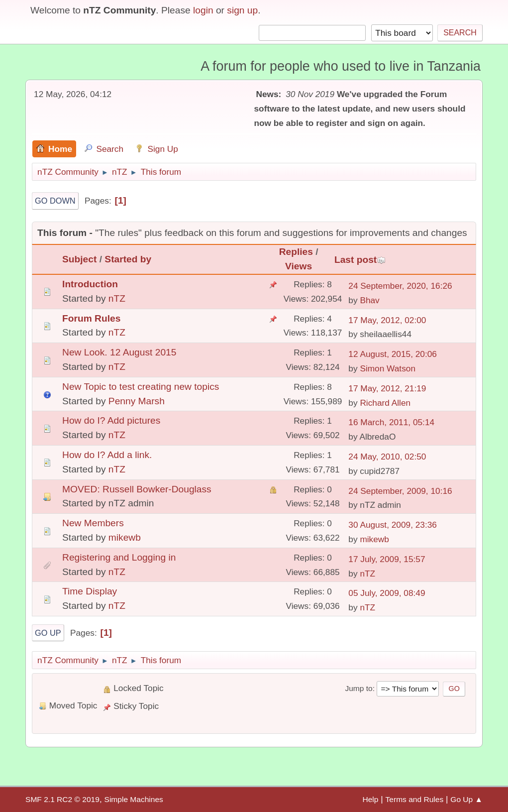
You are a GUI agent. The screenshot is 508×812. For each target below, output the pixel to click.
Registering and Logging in (119, 557)
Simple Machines (134, 799)
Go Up (48, 633)
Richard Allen (385, 403)
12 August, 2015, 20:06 (393, 354)
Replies (296, 252)
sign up (242, 10)
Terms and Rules (415, 799)
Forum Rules (91, 318)
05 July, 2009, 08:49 (387, 593)
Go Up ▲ (466, 799)
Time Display (90, 591)
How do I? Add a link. (107, 455)
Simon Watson (388, 368)
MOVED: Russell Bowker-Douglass (137, 489)
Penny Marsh (137, 401)
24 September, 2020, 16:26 (400, 286)
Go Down (55, 201)
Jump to (358, 688)
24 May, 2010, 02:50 (387, 457)
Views (299, 266)
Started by (128, 259)
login (203, 10)
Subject (79, 259)
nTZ (117, 298)
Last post (360, 260)
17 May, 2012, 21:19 (387, 388)
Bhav (369, 300)
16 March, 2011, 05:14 (391, 422)
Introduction (90, 284)
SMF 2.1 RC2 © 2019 (62, 799)
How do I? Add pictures (111, 420)
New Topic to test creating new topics (141, 387)
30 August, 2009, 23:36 (393, 525)
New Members (93, 523)
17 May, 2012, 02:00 (387, 320)
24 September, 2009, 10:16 (400, 491)
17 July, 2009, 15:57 (387, 559)
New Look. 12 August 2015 (119, 352)
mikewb (125, 537)
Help (370, 799)
